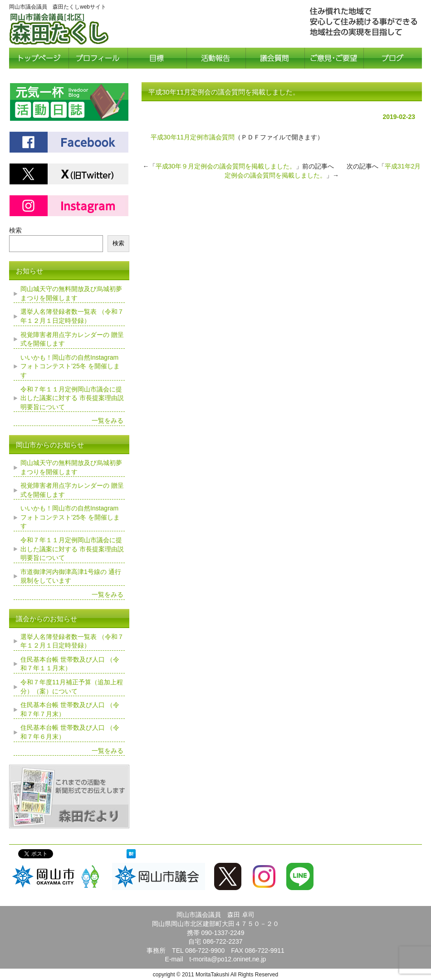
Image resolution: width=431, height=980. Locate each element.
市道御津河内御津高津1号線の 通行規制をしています (71, 576)
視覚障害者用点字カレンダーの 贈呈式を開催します (72, 339)
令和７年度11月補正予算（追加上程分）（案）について (72, 687)
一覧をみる (108, 421)
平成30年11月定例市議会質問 (193, 137)
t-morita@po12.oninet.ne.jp (228, 959)
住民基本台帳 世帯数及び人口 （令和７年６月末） (70, 732)
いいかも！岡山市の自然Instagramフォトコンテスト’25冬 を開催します (70, 366)
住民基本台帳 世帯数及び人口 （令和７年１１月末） (70, 664)
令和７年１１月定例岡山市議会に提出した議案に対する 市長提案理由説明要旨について (72, 398)
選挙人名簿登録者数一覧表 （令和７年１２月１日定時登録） (72, 316)
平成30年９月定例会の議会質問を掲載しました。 (226, 166)
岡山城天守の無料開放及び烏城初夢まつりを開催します (71, 293)
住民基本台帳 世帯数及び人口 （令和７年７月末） (70, 709)
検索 (15, 230)
